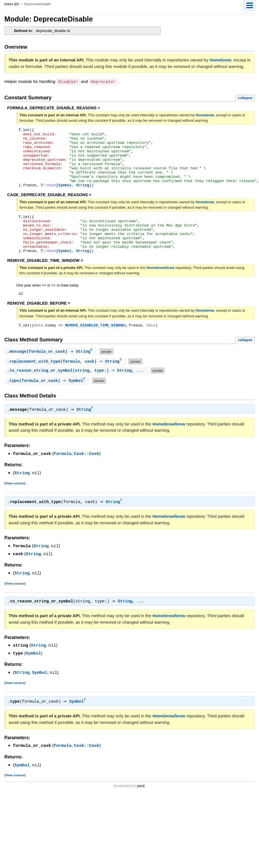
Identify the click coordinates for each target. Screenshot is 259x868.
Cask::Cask (87, 475)
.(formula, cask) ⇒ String (66, 383)
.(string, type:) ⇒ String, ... (77, 392)
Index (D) (12, 4)
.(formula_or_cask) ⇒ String (52, 373)
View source (15, 504)
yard (141, 805)
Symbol (65, 196)
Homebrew (220, 60)
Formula (63, 475)
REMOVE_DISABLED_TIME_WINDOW (95, 346)
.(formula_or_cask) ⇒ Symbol (48, 402)
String (83, 196)
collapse (245, 98)
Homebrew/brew (160, 287)
